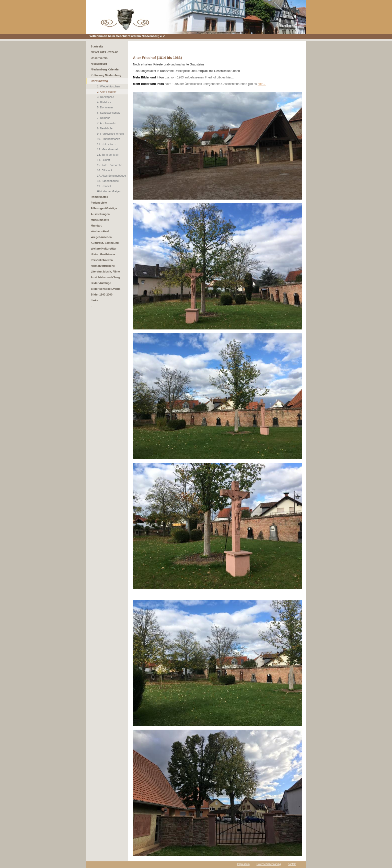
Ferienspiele (99, 203)
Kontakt (292, 864)
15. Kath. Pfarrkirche (109, 165)
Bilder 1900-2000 (102, 294)
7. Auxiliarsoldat (107, 123)
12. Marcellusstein (108, 149)
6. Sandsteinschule (109, 113)
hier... (262, 84)
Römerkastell (99, 197)
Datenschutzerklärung (269, 864)
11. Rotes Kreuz (107, 144)
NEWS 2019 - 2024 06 (104, 52)
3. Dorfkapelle (105, 97)
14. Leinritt (103, 160)
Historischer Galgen (109, 191)
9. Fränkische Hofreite (110, 134)
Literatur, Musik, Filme (105, 272)
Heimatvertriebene (103, 266)
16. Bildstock (105, 170)
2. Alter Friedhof (107, 92)
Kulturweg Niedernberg (106, 75)
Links (94, 300)
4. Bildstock (104, 102)
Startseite (97, 46)
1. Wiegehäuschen (108, 86)
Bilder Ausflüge (101, 283)
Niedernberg (99, 64)
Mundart (96, 226)
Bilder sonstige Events (106, 289)
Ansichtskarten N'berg (105, 277)
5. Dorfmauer (105, 107)
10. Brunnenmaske (108, 139)
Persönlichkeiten (102, 260)
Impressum (243, 864)
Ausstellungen (100, 214)
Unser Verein (99, 58)
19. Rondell (104, 186)
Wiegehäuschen (101, 237)
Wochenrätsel (100, 231)
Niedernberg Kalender (105, 69)
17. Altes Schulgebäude (111, 176)
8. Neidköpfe (105, 128)
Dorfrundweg (99, 81)
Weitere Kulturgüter (103, 249)
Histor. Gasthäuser (103, 254)
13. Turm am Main (108, 155)
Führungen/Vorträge (104, 208)
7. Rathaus (104, 118)
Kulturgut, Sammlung (105, 243)
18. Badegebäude (108, 181)
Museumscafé (100, 220)
